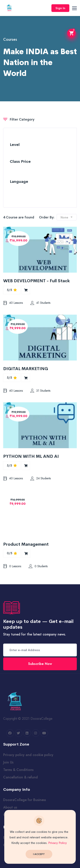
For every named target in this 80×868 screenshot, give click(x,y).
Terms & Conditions (18, 770)
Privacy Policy (57, 843)
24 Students (41, 478)
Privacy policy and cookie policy (28, 755)
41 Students (40, 303)
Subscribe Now (40, 664)
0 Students (38, 566)
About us (10, 807)
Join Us (8, 762)
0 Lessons (12, 566)
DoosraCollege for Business (25, 800)
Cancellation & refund (20, 777)
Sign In (60, 8)
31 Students (40, 391)
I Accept (39, 854)
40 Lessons (13, 303)
